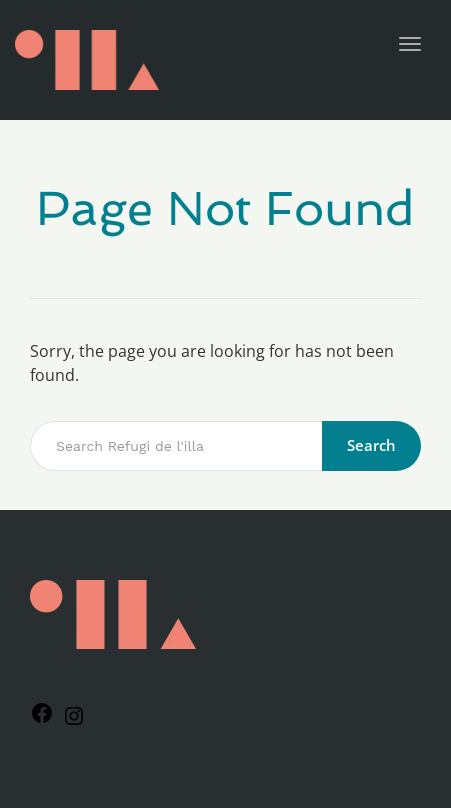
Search (371, 445)
